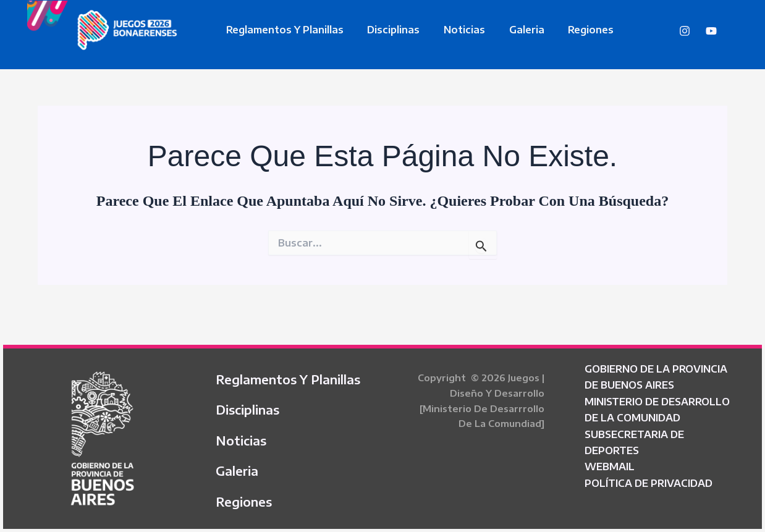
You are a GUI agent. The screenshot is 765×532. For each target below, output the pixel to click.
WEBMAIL (610, 459)
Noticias (454, 30)
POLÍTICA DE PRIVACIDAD (649, 475)
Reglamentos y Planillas (283, 30)
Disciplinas (388, 30)
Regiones (573, 30)
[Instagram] (685, 31)
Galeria (513, 30)
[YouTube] (711, 31)
